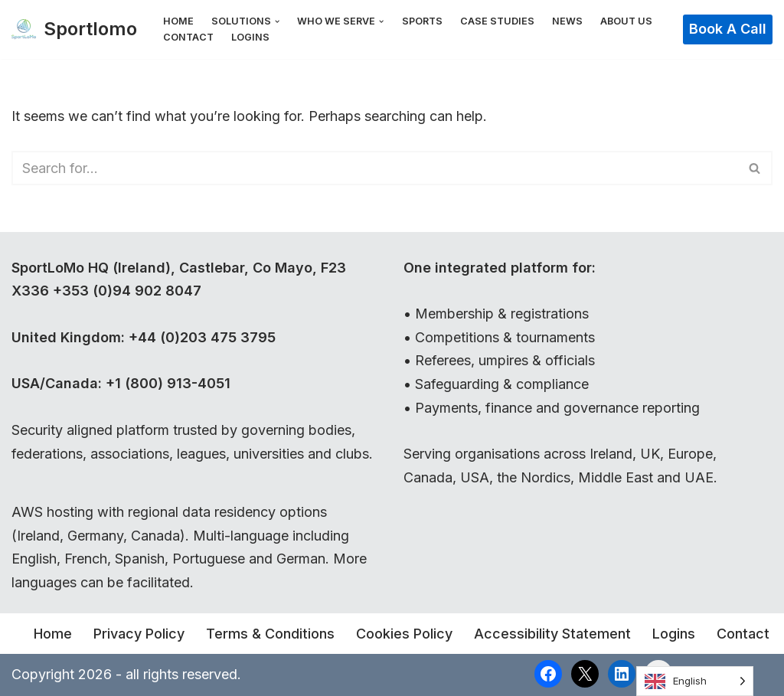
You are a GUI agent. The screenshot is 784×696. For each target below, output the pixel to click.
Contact (188, 37)
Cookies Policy (404, 634)
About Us (626, 21)
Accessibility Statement (552, 634)
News (567, 21)
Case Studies (497, 21)
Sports (422, 21)
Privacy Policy (139, 634)
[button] (277, 21)
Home (178, 21)
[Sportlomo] (74, 29)
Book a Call (728, 29)
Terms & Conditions (270, 634)
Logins (250, 37)
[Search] (375, 168)
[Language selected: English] (695, 681)
